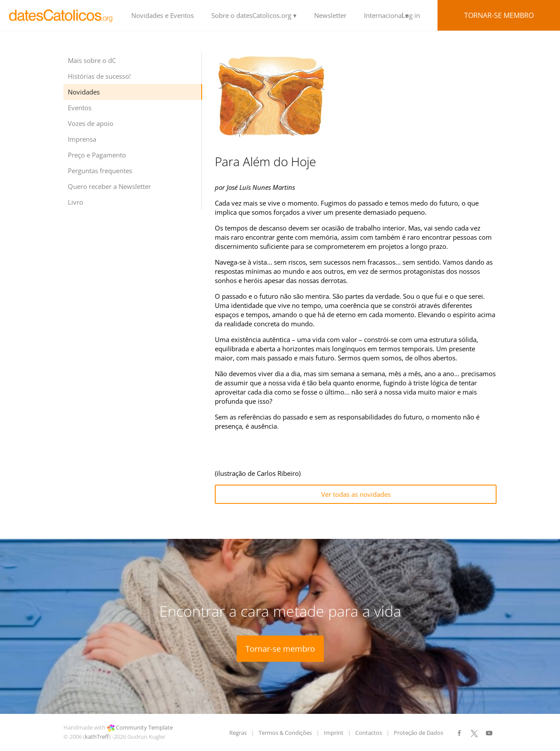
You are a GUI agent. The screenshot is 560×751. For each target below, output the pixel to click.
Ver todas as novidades (356, 494)
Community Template (144, 727)
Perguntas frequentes (100, 171)
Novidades (84, 92)
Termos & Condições (285, 733)
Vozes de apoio (91, 123)
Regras (238, 733)
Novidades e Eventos (163, 15)
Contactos (369, 733)
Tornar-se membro (499, 15)
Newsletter (330, 15)
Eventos (80, 108)
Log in (411, 15)
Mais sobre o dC (92, 60)
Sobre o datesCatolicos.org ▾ (254, 15)
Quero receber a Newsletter (109, 186)
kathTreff (97, 737)
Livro (75, 202)
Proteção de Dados (418, 733)
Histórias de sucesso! (99, 76)
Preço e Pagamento (97, 155)
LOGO (61, 15)
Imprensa (82, 139)
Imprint (334, 733)
